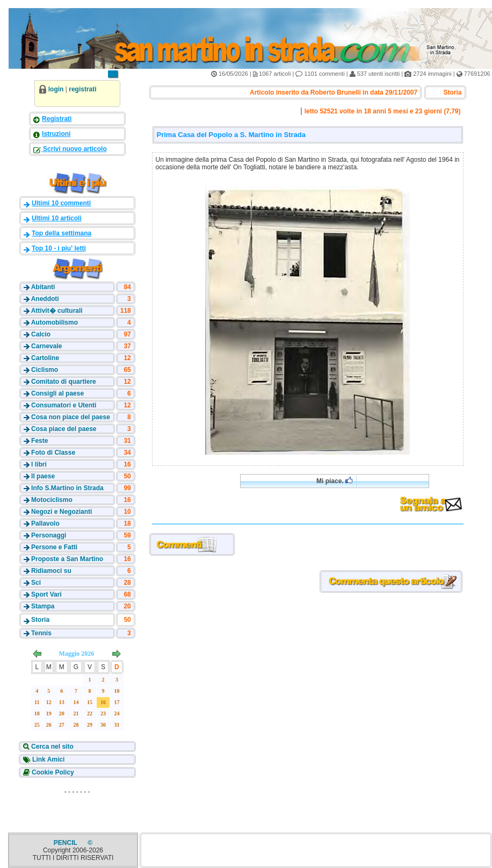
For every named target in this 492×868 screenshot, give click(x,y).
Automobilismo (55, 322)
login (56, 89)
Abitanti (43, 287)
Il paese (43, 476)
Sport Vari (46, 594)
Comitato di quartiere (64, 382)
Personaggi (49, 535)
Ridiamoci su (51, 571)
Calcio (41, 334)
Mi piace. (334, 481)
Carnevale (46, 346)
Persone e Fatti (54, 547)
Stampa (43, 606)
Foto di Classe (53, 453)
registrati (82, 89)
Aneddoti (45, 299)
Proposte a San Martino (67, 559)
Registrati (57, 119)
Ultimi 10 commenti (61, 203)
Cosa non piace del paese (71, 417)
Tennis (41, 633)
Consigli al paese (57, 393)
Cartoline (45, 358)
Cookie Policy (52, 772)
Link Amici (48, 759)
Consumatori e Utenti (64, 405)
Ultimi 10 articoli (57, 218)
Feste (39, 441)
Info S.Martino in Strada (67, 488)
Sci (36, 583)
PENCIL (66, 843)
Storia (40, 620)
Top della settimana (61, 233)
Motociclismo (52, 500)
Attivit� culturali (57, 311)
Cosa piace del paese (64, 429)
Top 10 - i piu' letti (59, 248)
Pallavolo (45, 523)
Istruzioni (56, 134)
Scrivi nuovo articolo (74, 149)
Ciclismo (45, 370)
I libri (39, 464)
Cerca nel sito (52, 747)
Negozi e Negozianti (61, 512)
